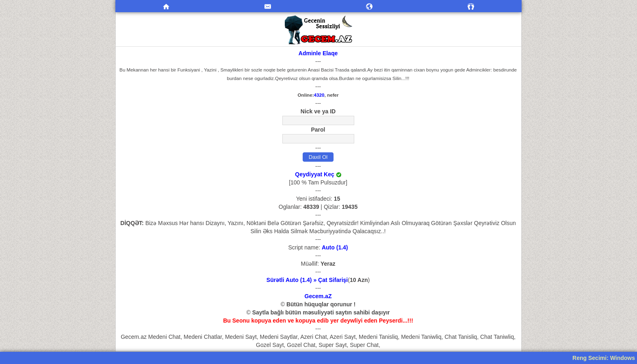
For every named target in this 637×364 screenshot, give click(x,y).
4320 (319, 95)
